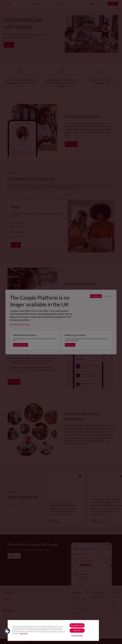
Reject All (77, 630)
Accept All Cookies (77, 625)
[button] (7, 631)
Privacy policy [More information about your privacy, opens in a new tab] (24, 634)
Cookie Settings (77, 636)
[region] (53, 630)
